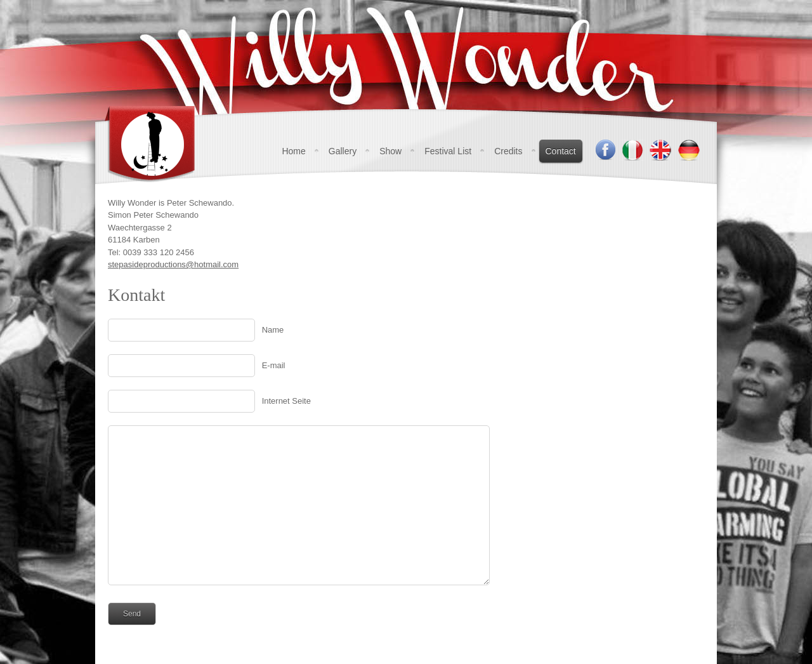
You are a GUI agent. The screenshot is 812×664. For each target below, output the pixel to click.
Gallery (343, 151)
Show (390, 151)
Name (273, 330)
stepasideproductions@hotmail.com (173, 264)
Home (293, 151)
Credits (508, 151)
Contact (561, 151)
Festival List (448, 151)
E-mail (274, 365)
